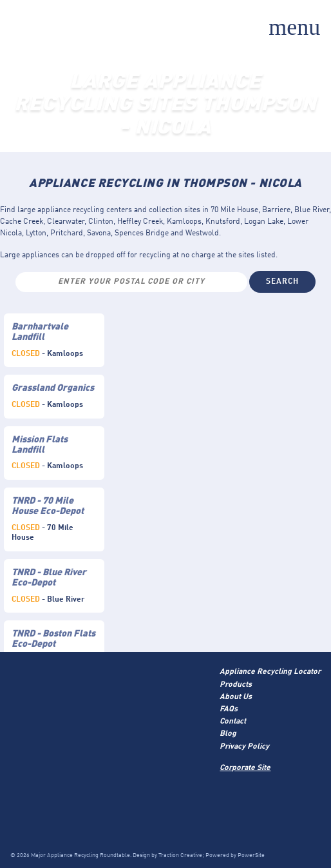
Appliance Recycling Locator (270, 672)
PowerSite (251, 855)
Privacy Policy (244, 747)
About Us (236, 697)
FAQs (229, 709)
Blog (228, 734)
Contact (233, 722)
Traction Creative (180, 855)
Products (236, 685)
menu (294, 27)
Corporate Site (245, 768)
